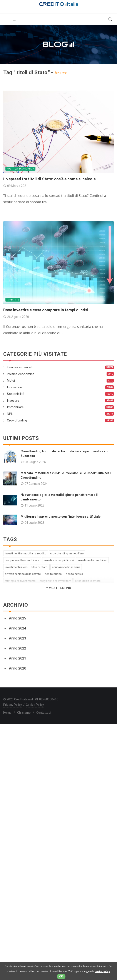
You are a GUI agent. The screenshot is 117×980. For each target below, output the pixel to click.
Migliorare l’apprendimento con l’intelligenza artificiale (61, 517)
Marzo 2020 (13, 912)
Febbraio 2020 (14, 917)
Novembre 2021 (16, 792)
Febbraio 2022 (14, 761)
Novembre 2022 (16, 724)
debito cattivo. (75, 574)
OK (61, 977)
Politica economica (20, 169)
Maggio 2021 (13, 823)
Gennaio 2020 (14, 922)
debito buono (53, 574)
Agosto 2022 (13, 740)
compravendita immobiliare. (22, 560)
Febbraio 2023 (14, 694)
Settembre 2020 (16, 880)
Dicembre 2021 (15, 787)
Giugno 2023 (13, 673)
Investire (13, 300)
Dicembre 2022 (15, 719)
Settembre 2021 (16, 802)
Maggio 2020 (13, 901)
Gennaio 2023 (14, 699)
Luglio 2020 (12, 891)
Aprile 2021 (12, 828)
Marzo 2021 (13, 834)
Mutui (11, 381)
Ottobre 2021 (13, 797)
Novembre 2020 (16, 870)
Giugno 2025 (13, 627)
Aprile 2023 (12, 683)
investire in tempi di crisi (59, 560)
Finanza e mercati (20, 367)
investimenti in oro (16, 567)
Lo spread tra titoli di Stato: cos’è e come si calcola (49, 179)
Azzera (61, 73)
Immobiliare (15, 407)
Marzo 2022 (13, 756)
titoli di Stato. (40, 567)
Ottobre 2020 (13, 875)
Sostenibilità (16, 394)
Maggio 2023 (13, 678)
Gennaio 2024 (14, 647)
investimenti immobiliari (92, 560)
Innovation (14, 387)
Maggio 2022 (13, 745)
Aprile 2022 (12, 751)
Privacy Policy (13, 960)
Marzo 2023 (13, 688)
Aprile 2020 (12, 906)
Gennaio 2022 (14, 766)
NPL (10, 414)
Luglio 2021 (12, 813)
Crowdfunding (17, 420)
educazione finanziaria (66, 567)
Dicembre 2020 (15, 865)
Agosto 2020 (13, 885)
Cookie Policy (35, 960)
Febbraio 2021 (14, 839)
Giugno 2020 (13, 896)
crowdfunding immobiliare (67, 553)
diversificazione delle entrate (23, 574)
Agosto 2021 (13, 808)
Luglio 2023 (12, 667)
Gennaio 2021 (14, 844)
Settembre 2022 (16, 735)
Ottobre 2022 (13, 730)
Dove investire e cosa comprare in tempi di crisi (46, 310)
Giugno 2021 (13, 818)
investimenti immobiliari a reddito (26, 553)
